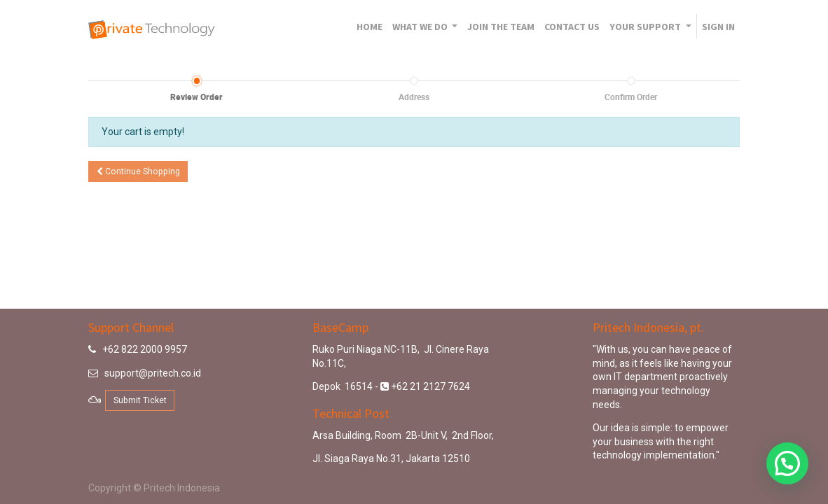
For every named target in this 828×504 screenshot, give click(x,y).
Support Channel (131, 327)
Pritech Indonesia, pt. (648, 327)
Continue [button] (138, 171)
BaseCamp (340, 327)
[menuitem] (370, 27)
